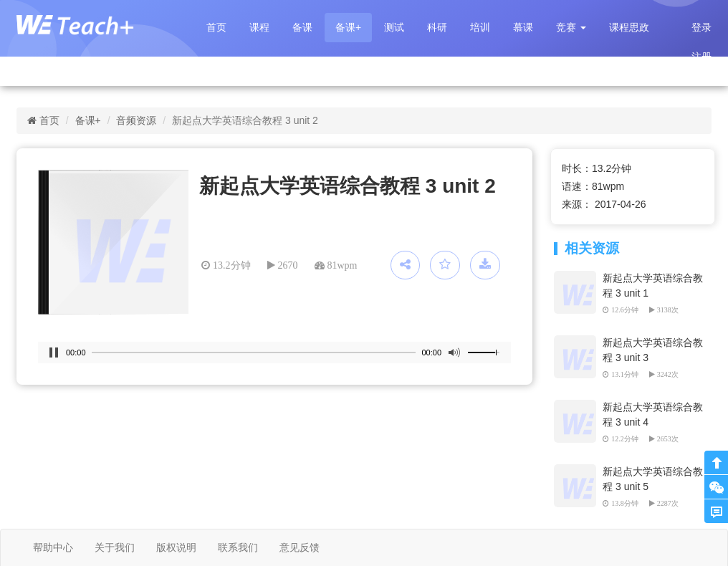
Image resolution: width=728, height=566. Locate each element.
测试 (394, 27)
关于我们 (115, 547)
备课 (302, 27)
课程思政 (629, 27)
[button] (571, 28)
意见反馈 (300, 547)
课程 (259, 27)
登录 (701, 27)
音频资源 (136, 120)
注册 (701, 57)
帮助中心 (53, 547)
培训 (480, 27)
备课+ (348, 27)
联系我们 (238, 547)
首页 (216, 27)
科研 (437, 27)
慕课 (523, 27)
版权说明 (176, 547)
